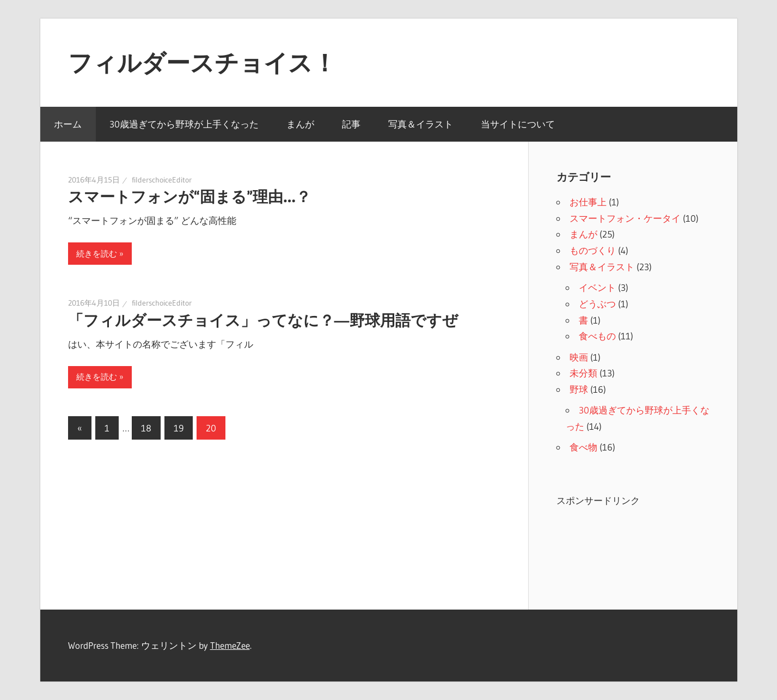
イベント (597, 287)
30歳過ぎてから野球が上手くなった (184, 124)
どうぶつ (597, 304)
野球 (579, 389)
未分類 (583, 373)
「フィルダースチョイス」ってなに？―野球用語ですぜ (263, 320)
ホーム (68, 124)
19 (179, 428)
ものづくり (593, 250)
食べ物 (583, 447)
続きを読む (97, 254)
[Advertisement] (644, 550)
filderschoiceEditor (162, 180)
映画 (579, 357)
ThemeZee (230, 645)
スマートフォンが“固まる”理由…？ (189, 197)
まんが (300, 124)
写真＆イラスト (421, 124)
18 (146, 428)
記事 (351, 124)
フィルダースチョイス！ (202, 63)
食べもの (597, 336)
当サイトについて (518, 124)
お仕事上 (588, 202)
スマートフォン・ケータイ (625, 218)
